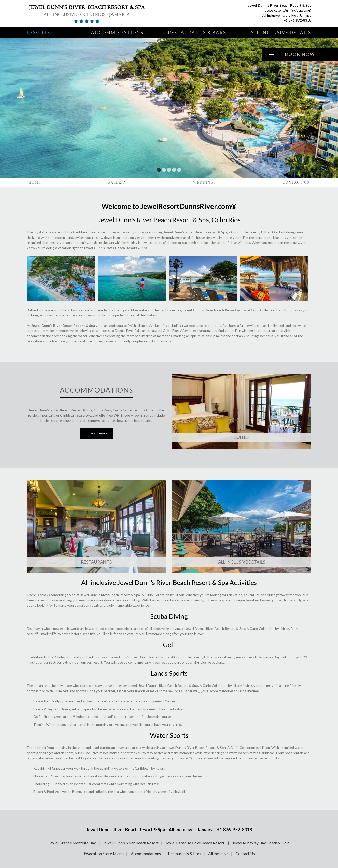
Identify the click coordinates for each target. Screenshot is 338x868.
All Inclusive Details (281, 32)
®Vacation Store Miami (104, 854)
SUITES (242, 437)
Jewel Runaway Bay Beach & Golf (261, 843)
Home (35, 182)
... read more (96, 433)
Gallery (117, 182)
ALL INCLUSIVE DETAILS (242, 562)
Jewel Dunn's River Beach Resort (131, 843)
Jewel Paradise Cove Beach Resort (195, 843)
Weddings (205, 182)
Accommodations (117, 32)
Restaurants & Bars (197, 32)
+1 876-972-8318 (298, 20)
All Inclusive (218, 854)
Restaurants (96, 562)
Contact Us (296, 182)
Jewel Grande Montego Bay (72, 843)
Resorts (39, 32)
